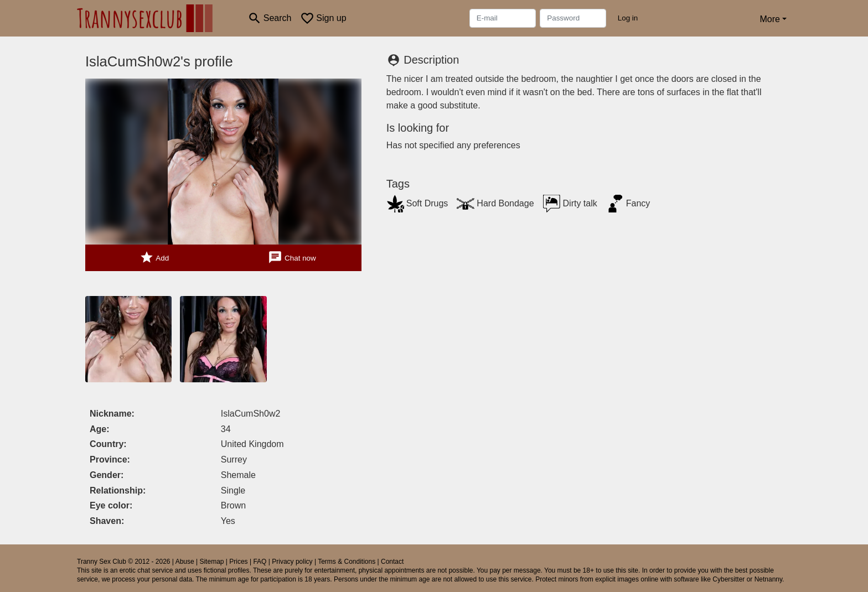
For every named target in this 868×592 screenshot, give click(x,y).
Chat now (292, 258)
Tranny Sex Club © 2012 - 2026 (124, 562)
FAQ (260, 562)
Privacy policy (292, 562)
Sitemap (211, 562)
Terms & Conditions (347, 562)
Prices (238, 562)
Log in (628, 18)
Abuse (185, 562)
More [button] (769, 19)
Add (154, 258)
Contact (392, 562)
